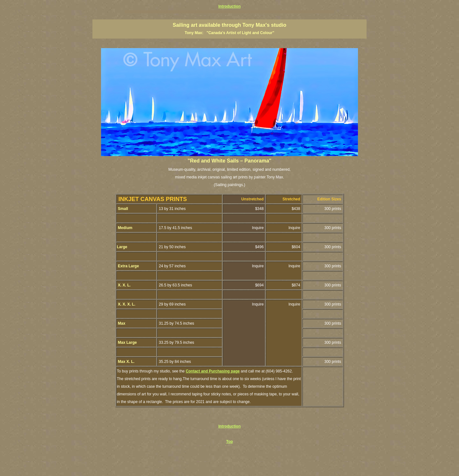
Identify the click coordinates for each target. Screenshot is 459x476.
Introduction (229, 6)
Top (229, 442)
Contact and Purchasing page (213, 371)
